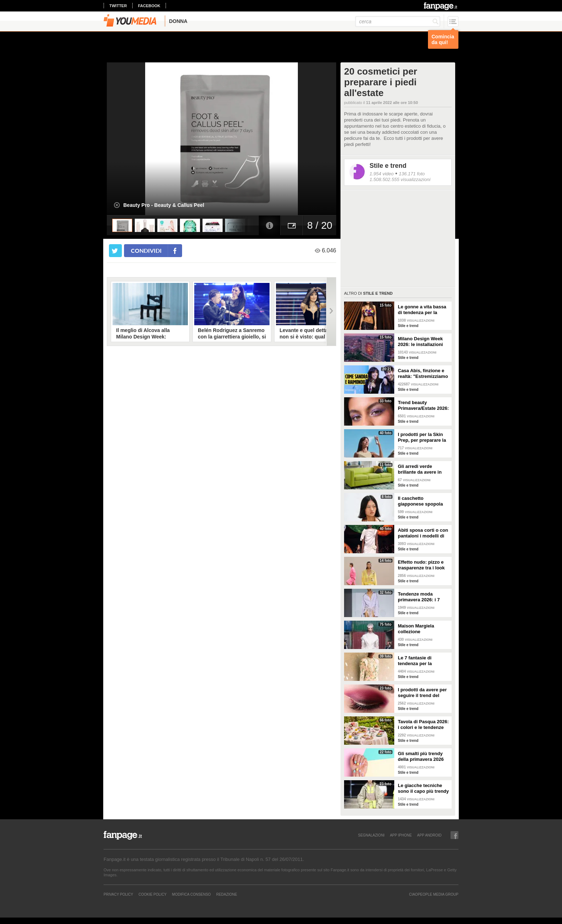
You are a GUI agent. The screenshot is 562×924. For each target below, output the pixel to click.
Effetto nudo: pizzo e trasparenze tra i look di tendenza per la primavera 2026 (421, 565)
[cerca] (398, 22)
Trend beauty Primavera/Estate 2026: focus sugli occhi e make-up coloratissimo (423, 406)
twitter (118, 6)
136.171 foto (412, 174)
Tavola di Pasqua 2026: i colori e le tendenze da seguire (423, 725)
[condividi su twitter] (115, 251)
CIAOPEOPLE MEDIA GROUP (434, 894)
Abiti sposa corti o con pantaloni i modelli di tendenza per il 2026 (423, 533)
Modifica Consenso (191, 894)
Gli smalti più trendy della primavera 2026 (421, 756)
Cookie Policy (152, 894)
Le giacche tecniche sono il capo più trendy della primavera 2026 (423, 788)
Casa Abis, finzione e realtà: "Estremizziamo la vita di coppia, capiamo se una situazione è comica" (423, 374)
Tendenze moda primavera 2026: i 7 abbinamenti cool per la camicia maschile (421, 597)
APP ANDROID (429, 835)
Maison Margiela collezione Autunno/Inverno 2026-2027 (423, 629)
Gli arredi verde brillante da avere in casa (420, 469)
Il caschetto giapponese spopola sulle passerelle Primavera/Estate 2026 (423, 501)
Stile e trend (388, 166)
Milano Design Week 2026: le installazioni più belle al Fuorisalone (424, 342)
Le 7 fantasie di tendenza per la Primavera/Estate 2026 (423, 661)
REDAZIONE (227, 894)
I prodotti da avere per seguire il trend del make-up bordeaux (422, 693)
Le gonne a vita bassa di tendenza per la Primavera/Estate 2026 (423, 310)
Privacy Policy (118, 894)
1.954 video (382, 174)
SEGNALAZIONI (371, 835)
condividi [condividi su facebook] (146, 250)
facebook (149, 6)
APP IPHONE (401, 835)
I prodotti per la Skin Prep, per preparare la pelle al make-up (422, 437)
